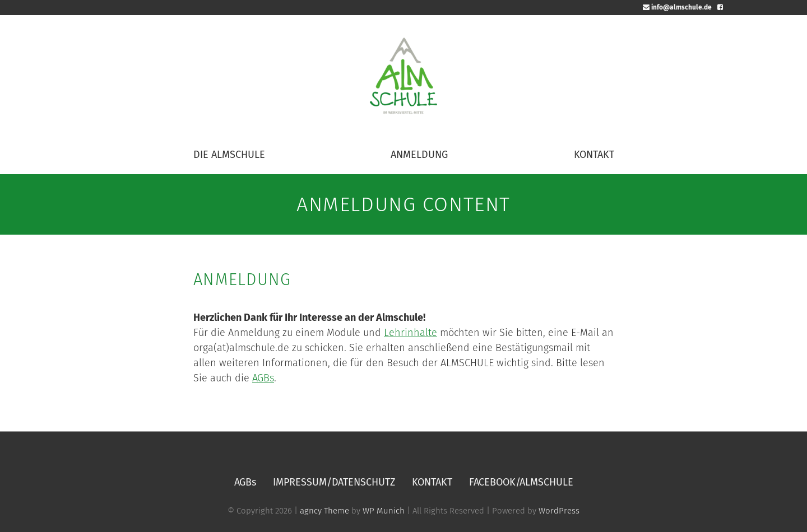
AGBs (263, 378)
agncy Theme (324, 511)
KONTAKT (594, 155)
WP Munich (384, 511)
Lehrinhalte (411, 333)
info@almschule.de (677, 7)
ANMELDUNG (419, 155)
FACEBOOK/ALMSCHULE (521, 482)
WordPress (559, 511)
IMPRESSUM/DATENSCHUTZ (334, 482)
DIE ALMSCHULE (229, 155)
